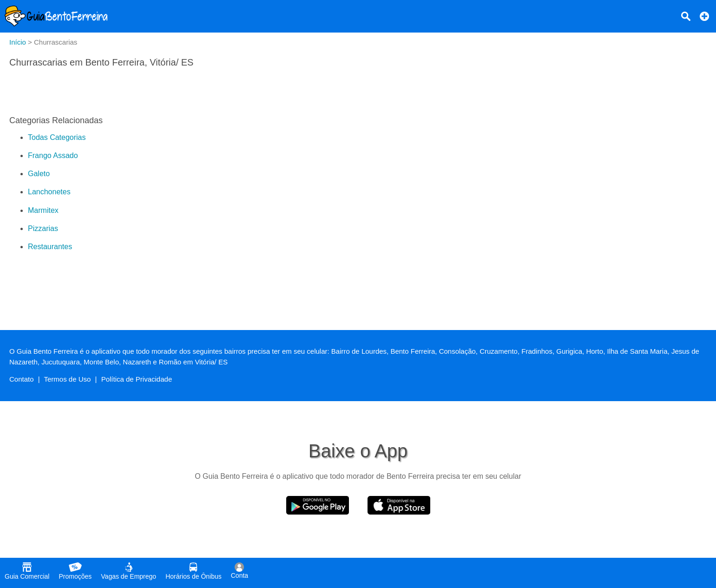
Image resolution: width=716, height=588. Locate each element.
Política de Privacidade (137, 379)
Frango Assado (53, 155)
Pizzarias (43, 228)
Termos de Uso (68, 379)
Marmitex (43, 210)
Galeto (39, 174)
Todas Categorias (57, 137)
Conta (240, 571)
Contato (22, 379)
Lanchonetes (49, 192)
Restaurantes (50, 247)
